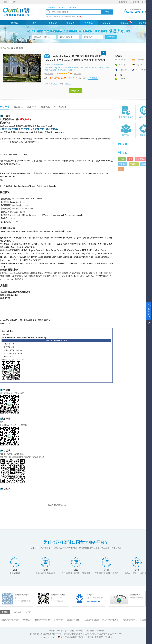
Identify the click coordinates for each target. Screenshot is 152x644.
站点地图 (101, 631)
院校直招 (125, 23)
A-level (79, 16)
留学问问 (60, 620)
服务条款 (61, 631)
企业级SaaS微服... (74, 620)
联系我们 (80, 631)
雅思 (121, 169)
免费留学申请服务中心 (44, 620)
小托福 (122, 159)
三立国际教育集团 (92, 620)
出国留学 (53, 23)
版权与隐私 (90, 631)
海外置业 (89, 23)
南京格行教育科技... (131, 620)
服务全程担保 (15, 573)
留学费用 (65, 16)
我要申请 (75, 91)
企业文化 (70, 631)
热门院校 (49, 16)
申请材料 (134, 164)
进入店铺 (78, 74)
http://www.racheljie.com (13, 353)
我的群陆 (122, 2)
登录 (4, 2)
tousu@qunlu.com (93, 601)
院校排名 (145, 164)
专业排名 (123, 164)
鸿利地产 (50, 74)
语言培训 (71, 23)
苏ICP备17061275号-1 (48, 637)
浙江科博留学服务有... (111, 620)
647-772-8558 (9, 347)
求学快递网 (27, 620)
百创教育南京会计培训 (10, 620)
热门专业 (57, 16)
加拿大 (68, 84)
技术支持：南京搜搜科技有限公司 (99, 637)
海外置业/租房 (19, 48)
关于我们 (51, 631)
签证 (130, 159)
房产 (55, 84)
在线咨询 (93, 78)
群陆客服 (134, 2)
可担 (15, 570)
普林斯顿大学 (141, 159)
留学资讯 (142, 23)
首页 (35, 23)
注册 (13, 2)
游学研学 (107, 23)
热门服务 (72, 16)
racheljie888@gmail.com (13, 350)
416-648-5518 (9, 344)
